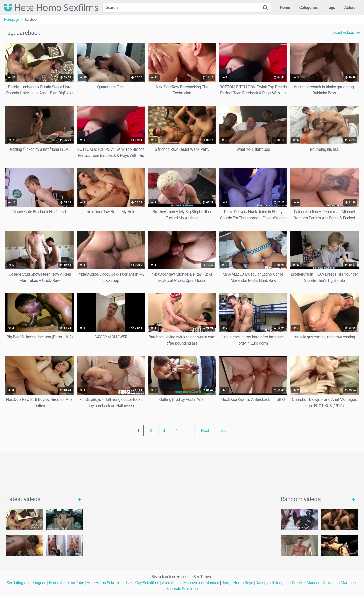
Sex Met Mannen (306, 583)
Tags (331, 7)
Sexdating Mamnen (339, 583)
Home (285, 7)
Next (205, 430)
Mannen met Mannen (201, 583)
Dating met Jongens (272, 583)
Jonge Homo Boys (237, 583)
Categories (309, 7)
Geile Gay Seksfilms (143, 583)
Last (223, 430)
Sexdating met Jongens (26, 583)
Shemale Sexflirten (182, 589)
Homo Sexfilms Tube (66, 583)
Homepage (12, 20)
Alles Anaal (171, 583)
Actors (350, 7)
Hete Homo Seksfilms (105, 583)
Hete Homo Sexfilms (51, 8)
